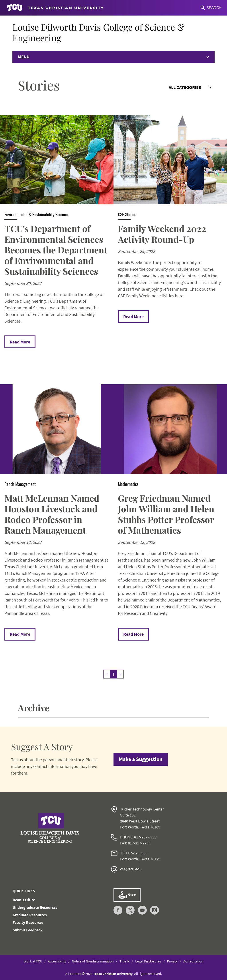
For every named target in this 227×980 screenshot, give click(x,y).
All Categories (185, 87)
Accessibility (57, 961)
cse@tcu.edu (131, 869)
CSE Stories (127, 214)
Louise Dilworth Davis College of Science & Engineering (98, 32)
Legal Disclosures (148, 961)
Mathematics (128, 484)
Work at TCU (33, 961)
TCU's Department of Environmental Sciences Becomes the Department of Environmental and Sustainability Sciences (56, 250)
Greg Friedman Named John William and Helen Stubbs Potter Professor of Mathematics (166, 514)
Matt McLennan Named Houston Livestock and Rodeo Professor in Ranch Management (52, 514)
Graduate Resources (30, 915)
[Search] (211, 8)
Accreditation (193, 961)
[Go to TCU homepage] (56, 8)
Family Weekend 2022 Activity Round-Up (162, 234)
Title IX (124, 961)
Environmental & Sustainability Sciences (37, 214)
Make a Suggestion (141, 759)
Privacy (172, 961)
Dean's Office (24, 900)
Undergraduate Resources (35, 907)
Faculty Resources (28, 922)
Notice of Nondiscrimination (93, 961)
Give (127, 895)
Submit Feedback (28, 930)
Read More (20, 342)
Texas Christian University (113, 974)
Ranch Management (20, 484)
